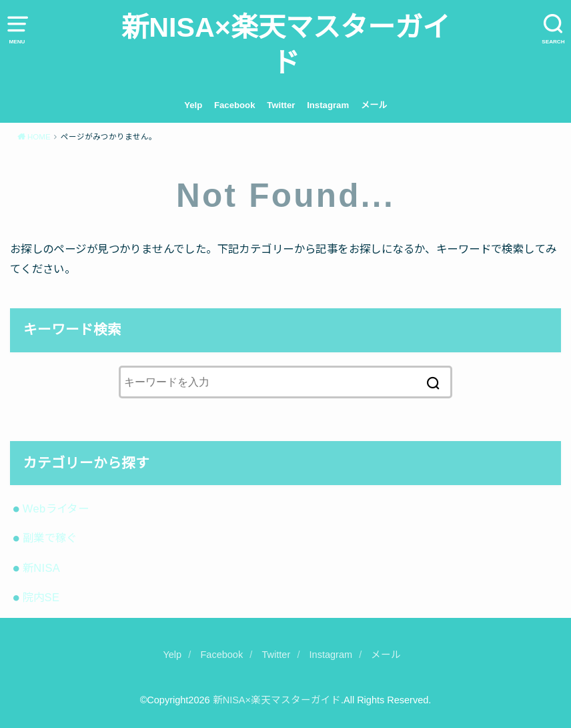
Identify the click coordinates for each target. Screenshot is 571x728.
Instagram (328, 105)
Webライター (56, 508)
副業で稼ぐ (50, 538)
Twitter (281, 105)
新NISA (42, 568)
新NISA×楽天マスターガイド (285, 45)
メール (374, 105)
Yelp (193, 105)
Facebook (235, 105)
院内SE (41, 597)
